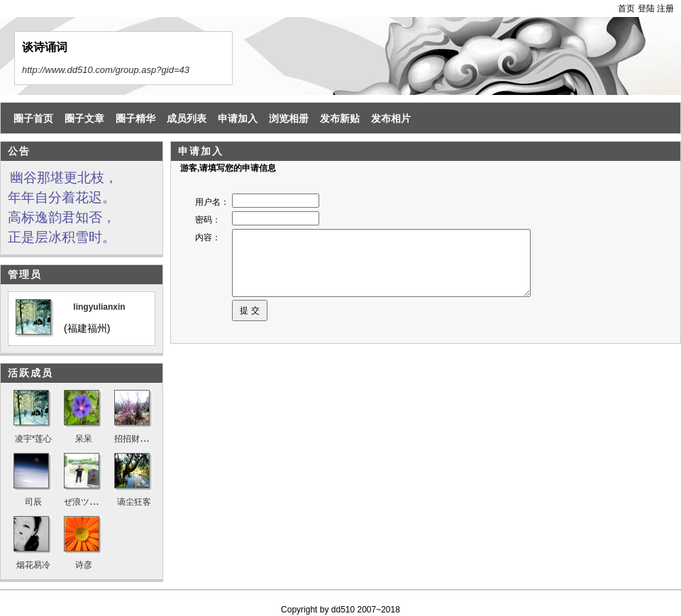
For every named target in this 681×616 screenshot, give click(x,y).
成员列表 (187, 118)
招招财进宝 (135, 439)
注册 (665, 9)
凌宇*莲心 (34, 439)
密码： (208, 220)
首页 (626, 9)
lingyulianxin (99, 307)
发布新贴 (340, 118)
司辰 (33, 502)
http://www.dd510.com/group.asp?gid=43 (106, 70)
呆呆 (84, 439)
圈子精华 (135, 118)
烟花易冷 (33, 565)
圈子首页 (33, 118)
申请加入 (238, 118)
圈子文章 (84, 118)
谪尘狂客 (134, 502)
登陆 (646, 9)
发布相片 (391, 118)
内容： (208, 237)
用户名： (212, 202)
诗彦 (84, 565)
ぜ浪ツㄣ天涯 (89, 502)
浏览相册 (289, 118)
